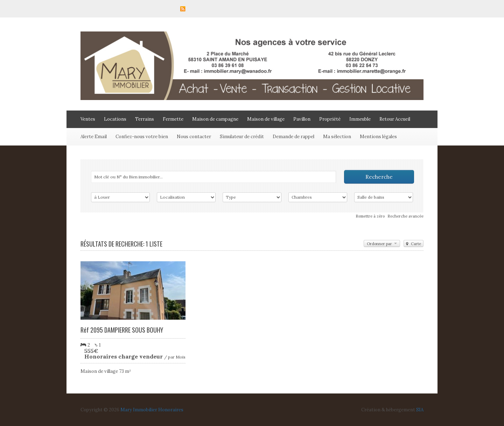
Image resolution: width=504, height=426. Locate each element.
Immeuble (360, 119)
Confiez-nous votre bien (142, 137)
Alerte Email (94, 137)
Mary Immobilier (139, 410)
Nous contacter (194, 137)
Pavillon (302, 119)
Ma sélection (337, 137)
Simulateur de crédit (242, 137)
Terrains (145, 119)
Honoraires (171, 410)
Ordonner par (382, 244)
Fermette (173, 119)
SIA (420, 410)
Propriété (330, 119)
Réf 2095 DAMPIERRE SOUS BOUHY (122, 330)
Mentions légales (378, 137)
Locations (115, 119)
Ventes (88, 119)
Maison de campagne (215, 119)
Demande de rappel (293, 137)
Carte (414, 244)
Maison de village (266, 119)
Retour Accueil (395, 119)
